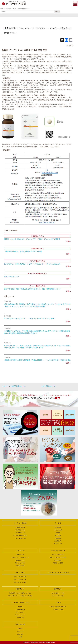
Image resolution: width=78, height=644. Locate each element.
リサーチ (20, 629)
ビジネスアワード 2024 (20, 579)
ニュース (8, 9)
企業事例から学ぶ (20, 527)
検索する (57, 11)
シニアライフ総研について (20, 602)
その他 (20, 637)
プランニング (20, 631)
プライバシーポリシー (20, 615)
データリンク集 (58, 544)
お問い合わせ (20, 624)
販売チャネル (58, 560)
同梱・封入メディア (20, 563)
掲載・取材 (20, 634)
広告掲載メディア (20, 560)
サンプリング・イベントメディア (20, 557)
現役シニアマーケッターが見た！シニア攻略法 (20, 596)
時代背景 (58, 533)
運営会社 (20, 607)
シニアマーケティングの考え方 (58, 572)
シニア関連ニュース (48, 386)
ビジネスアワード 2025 (20, 577)
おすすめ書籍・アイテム (58, 593)
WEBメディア (20, 555)
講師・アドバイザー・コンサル (58, 557)
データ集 (58, 523)
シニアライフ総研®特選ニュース (20, 9)
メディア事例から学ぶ (20, 533)
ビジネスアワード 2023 (20, 582)
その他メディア (20, 566)
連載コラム (20, 589)
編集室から (58, 589)
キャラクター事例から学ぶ (20, 536)
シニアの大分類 (58, 530)
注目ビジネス (20, 572)
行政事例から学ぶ (20, 530)
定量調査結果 (58, 538)
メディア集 (20, 550)
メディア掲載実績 (20, 609)
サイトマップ (20, 618)
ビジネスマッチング (58, 550)
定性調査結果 (58, 541)
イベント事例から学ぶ (20, 538)
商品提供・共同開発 (58, 563)
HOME (2, 9)
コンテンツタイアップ (58, 555)
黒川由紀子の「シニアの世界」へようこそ (20, 593)
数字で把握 (58, 536)
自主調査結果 (58, 527)
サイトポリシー (20, 612)
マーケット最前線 (20, 523)
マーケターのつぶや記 (58, 596)
